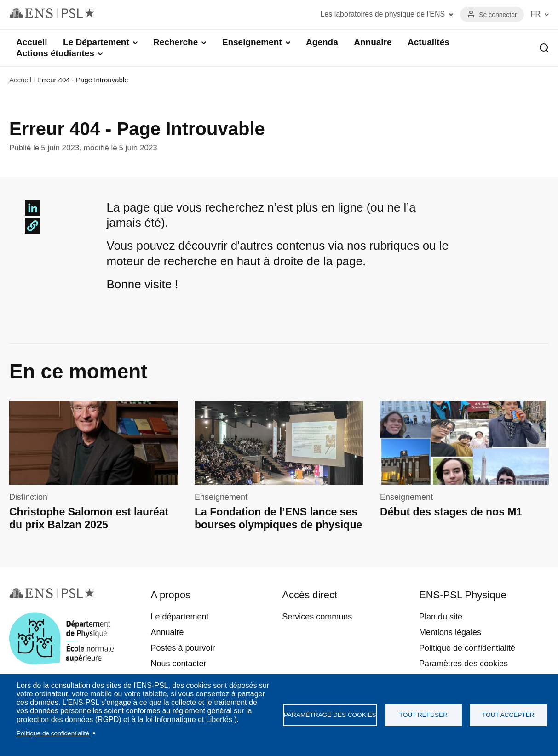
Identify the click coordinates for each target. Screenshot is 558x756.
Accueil (32, 42)
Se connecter (498, 15)
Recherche (175, 42)
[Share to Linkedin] (33, 208)
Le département (179, 617)
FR (536, 14)
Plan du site (441, 617)
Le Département (96, 42)
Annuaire (373, 42)
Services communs (317, 617)
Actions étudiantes (55, 53)
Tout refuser (423, 715)
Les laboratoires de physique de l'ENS (383, 14)
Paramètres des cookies (463, 664)
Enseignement (252, 42)
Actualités (429, 42)
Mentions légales (450, 632)
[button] (33, 226)
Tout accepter (508, 715)
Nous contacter (178, 664)
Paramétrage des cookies (330, 715)
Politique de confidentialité (53, 733)
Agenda (322, 42)
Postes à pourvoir (183, 648)
